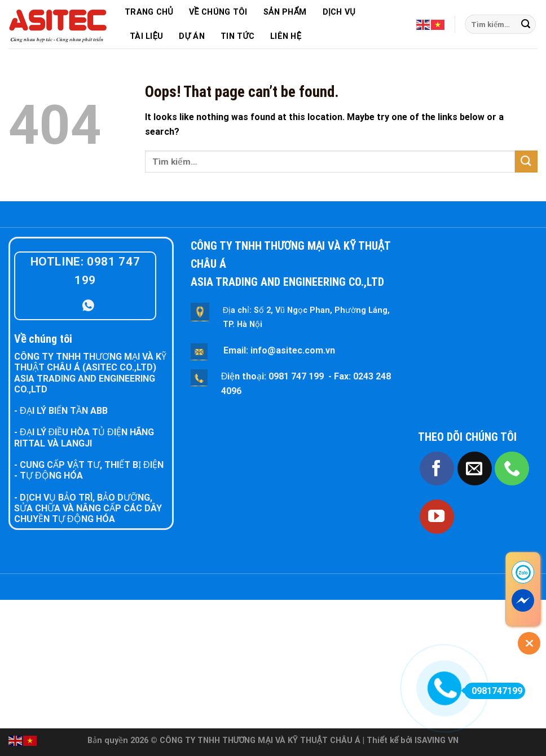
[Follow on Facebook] (437, 469)
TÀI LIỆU (146, 36)
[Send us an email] (475, 469)
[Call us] (512, 469)
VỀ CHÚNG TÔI (218, 12)
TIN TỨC (237, 36)
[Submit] (526, 24)
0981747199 (493, 691)
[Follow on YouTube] (437, 517)
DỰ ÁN (191, 36)
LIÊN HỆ (286, 36)
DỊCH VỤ (339, 12)
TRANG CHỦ (149, 12)
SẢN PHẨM (285, 12)
